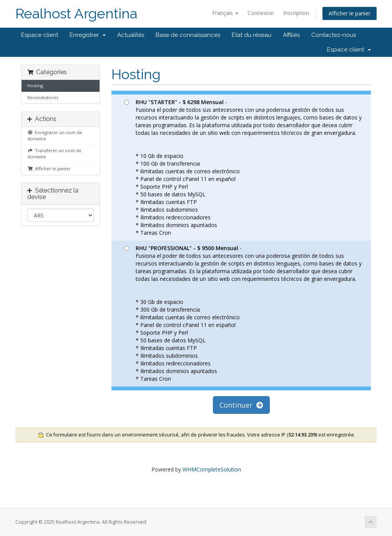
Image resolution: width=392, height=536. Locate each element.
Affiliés (291, 35)
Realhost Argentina (76, 14)
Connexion (261, 13)
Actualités (131, 35)
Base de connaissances (188, 35)
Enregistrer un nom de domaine (55, 135)
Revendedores (43, 97)
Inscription (296, 13)
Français (225, 13)
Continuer (241, 405)
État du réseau (252, 35)
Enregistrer (88, 35)
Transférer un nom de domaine (54, 153)
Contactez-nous (334, 35)
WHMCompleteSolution (212, 469)
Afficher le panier (350, 13)
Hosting (35, 85)
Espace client (40, 35)
